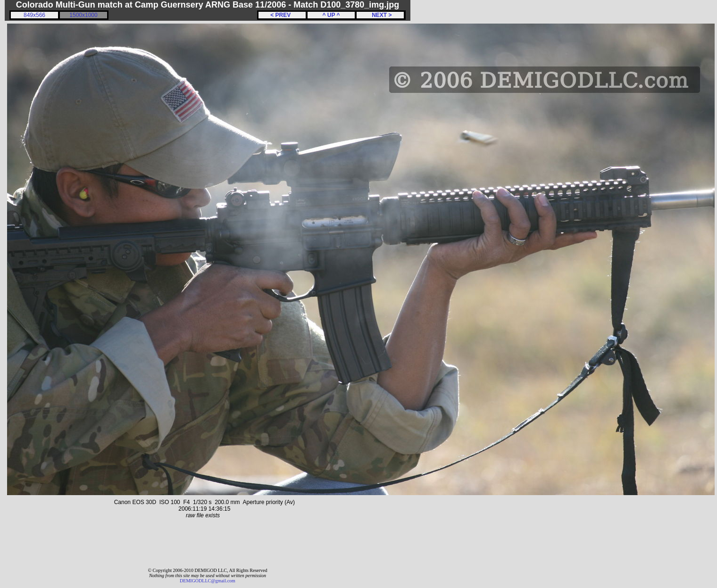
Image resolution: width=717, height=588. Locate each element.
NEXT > (380, 15)
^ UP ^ (331, 15)
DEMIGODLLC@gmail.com (208, 581)
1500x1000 (83, 15)
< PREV (282, 15)
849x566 (34, 15)
